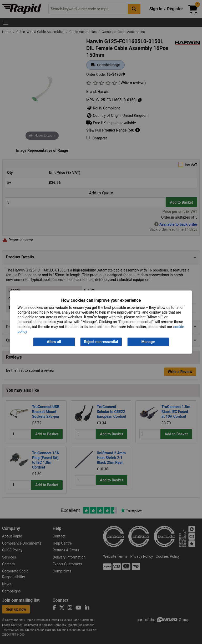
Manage (148, 342)
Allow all (54, 342)
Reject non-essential (101, 342)
